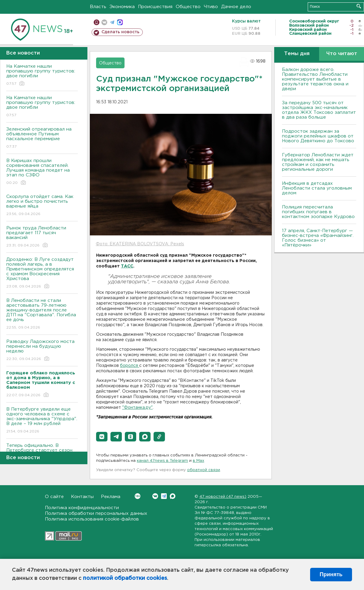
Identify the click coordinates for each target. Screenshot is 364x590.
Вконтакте (138, 496)
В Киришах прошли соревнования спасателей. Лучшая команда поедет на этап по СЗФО (42, 172)
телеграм (112, 22)
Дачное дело (236, 7)
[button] (102, 437)
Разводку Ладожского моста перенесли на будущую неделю (42, 351)
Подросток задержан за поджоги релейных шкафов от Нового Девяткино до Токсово (318, 136)
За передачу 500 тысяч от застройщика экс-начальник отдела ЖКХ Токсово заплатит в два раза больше (319, 110)
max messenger (120, 22)
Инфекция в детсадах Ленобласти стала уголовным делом (317, 188)
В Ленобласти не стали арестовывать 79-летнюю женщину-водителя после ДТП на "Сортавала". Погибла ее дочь (42, 314)
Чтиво (211, 7)
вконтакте (104, 22)
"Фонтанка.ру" (137, 408)
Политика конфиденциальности (82, 508)
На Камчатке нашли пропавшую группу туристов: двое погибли (42, 75)
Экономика (122, 7)
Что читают (342, 54)
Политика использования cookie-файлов (92, 519)
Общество (188, 7)
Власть (98, 7)
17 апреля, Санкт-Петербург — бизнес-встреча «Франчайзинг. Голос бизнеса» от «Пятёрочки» (318, 238)
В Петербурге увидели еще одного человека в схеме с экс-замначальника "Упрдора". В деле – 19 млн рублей (42, 421)
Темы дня (297, 54)
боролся (130, 366)
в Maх (198, 461)
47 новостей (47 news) (223, 497)
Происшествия (155, 7)
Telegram (164, 496)
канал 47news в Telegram (162, 461)
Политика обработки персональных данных (96, 513)
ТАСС (127, 266)
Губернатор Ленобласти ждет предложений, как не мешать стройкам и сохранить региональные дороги (318, 162)
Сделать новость (120, 32)
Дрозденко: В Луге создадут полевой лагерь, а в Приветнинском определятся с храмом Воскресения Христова (42, 273)
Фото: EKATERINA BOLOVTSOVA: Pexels (140, 244)
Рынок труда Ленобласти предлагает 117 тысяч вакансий (42, 237)
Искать (359, 6)
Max (173, 496)
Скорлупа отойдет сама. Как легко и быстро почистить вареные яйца (42, 206)
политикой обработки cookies (125, 578)
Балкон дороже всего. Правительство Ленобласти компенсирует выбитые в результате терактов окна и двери (315, 79)
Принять (331, 574)
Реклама (111, 497)
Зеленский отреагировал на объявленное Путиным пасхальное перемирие (42, 138)
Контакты (82, 497)
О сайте (54, 497)
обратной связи (204, 470)
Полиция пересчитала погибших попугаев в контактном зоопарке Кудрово (318, 212)
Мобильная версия (97, 22)
